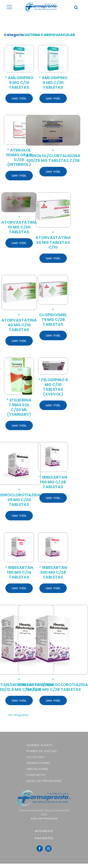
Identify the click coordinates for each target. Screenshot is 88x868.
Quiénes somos (39, 745)
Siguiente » (23, 715)
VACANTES (44, 838)
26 (15, 715)
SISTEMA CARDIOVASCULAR (50, 35)
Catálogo (36, 757)
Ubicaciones (37, 769)
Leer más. (19, 98)
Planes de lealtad (42, 751)
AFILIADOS (44, 831)
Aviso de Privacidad (44, 781)
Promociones (38, 763)
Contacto (36, 775)
